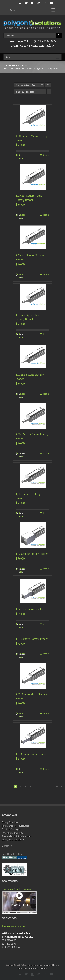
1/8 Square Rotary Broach (32, 754)
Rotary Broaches (10, 822)
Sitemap (48, 965)
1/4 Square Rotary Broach (32, 609)
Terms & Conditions (38, 968)
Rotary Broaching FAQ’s (13, 840)
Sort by (27, 85)
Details (46, 155)
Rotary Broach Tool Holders (16, 826)
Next (58, 787)
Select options (22, 157)
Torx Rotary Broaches (12, 833)
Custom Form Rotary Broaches (17, 836)
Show (25, 92)
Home (6, 69)
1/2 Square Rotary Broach (32, 554)
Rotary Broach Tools (18, 69)
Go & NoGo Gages (11, 829)
